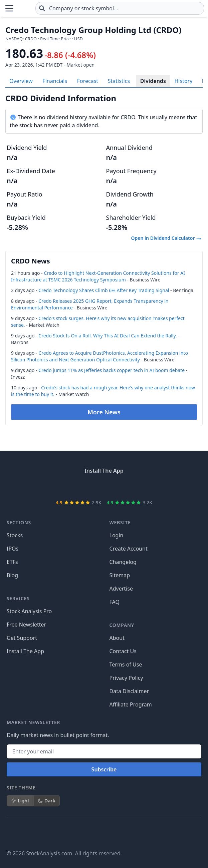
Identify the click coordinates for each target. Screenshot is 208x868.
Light (20, 801)
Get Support (22, 638)
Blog (12, 575)
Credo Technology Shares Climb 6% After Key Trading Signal (104, 290)
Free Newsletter (26, 625)
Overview (21, 81)
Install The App (25, 651)
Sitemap (120, 575)
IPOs (13, 549)
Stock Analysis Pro (29, 611)
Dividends (153, 81)
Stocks (15, 535)
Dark (47, 801)
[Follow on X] (31, 833)
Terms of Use (126, 664)
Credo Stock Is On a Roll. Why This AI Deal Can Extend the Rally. (108, 336)
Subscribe (104, 769)
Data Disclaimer (129, 691)
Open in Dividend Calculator (166, 238)
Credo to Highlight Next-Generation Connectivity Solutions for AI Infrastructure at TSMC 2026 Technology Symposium (98, 276)
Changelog (123, 562)
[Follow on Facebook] (12, 833)
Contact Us (123, 651)
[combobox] (120, 8)
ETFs (12, 562)
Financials (55, 81)
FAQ (115, 602)
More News (104, 412)
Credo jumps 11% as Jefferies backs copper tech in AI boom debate (112, 370)
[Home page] (25, 8)
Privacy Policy (126, 678)
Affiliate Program (131, 704)
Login (117, 535)
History (183, 81)
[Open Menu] (9, 8)
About (117, 638)
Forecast (88, 81)
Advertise (121, 589)
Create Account (129, 549)
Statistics (119, 81)
